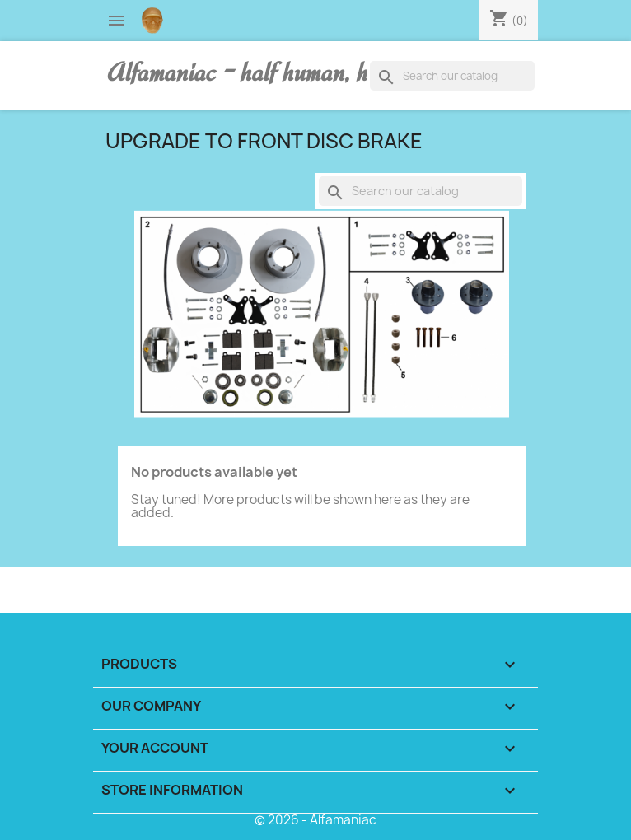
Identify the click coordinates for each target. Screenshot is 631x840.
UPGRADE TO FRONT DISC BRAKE (264, 141)
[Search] (452, 76)
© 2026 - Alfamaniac (315, 820)
